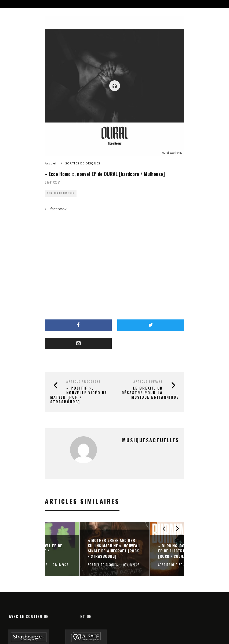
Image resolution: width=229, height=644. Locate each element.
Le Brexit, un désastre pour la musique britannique (150, 392)
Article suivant (148, 381)
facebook (58, 209)
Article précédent (83, 381)
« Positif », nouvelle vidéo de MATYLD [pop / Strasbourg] (79, 395)
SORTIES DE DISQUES (61, 193)
